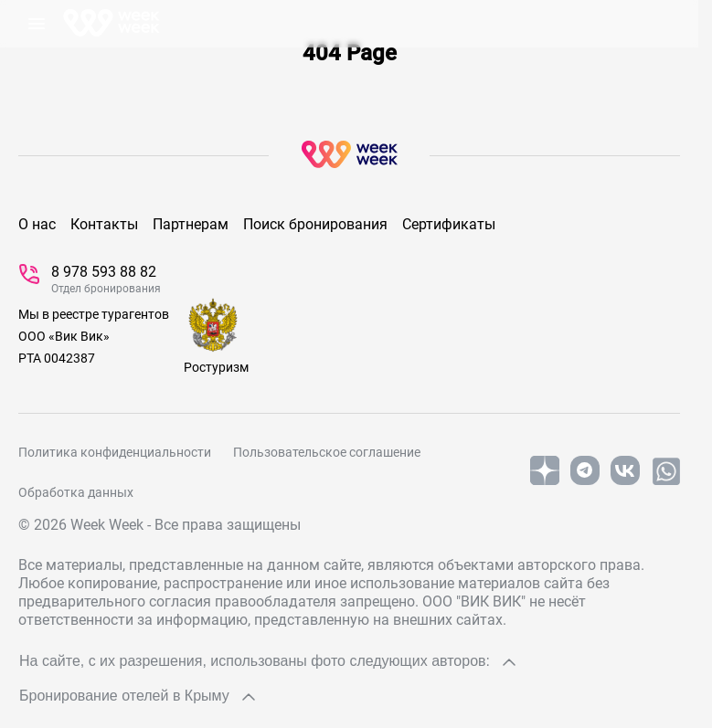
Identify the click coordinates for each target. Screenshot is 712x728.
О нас (37, 224)
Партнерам (191, 224)
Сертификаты (449, 224)
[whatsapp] (666, 483)
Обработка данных (76, 492)
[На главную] (111, 24)
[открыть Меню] (37, 24)
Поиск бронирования (315, 224)
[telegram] (585, 481)
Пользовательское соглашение (327, 452)
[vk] (625, 481)
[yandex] (545, 481)
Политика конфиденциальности (115, 452)
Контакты (104, 224)
